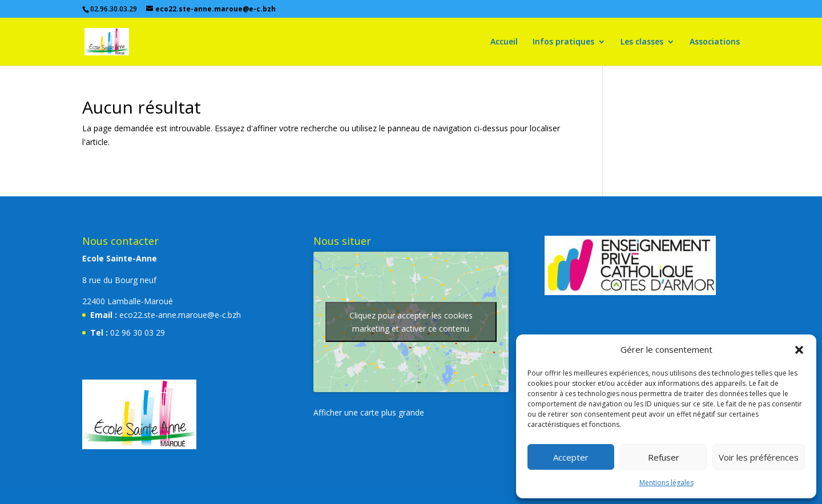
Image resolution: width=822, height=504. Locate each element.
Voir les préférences (759, 457)
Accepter (571, 457)
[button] (799, 350)
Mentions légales (666, 483)
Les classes (642, 42)
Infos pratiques (563, 42)
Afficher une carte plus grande (369, 412)
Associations (715, 42)
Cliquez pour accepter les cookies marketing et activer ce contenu (411, 322)
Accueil (504, 42)
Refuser (664, 457)
